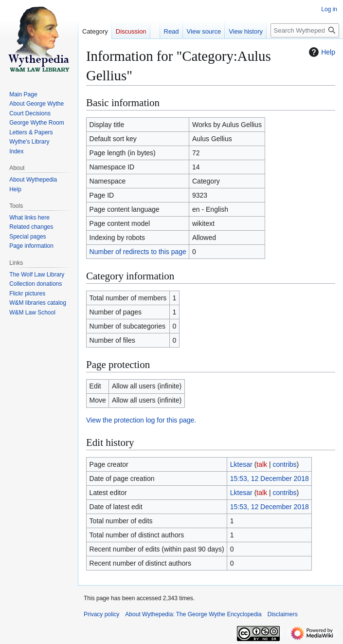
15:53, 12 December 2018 (270, 478)
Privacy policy (101, 614)
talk (262, 464)
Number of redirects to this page (138, 252)
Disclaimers (283, 614)
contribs (285, 464)
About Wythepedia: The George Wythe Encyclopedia (193, 614)
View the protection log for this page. (141, 420)
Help (321, 52)
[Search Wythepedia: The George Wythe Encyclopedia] (305, 30)
